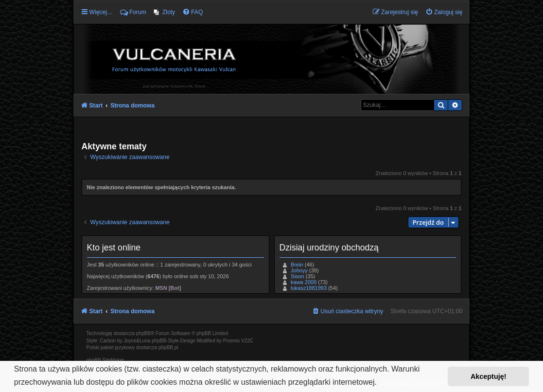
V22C (247, 341)
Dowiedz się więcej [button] (413, 382)
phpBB (143, 333)
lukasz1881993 (309, 288)
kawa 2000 (304, 282)
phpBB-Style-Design (174, 341)
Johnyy (299, 270)
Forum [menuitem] (133, 12)
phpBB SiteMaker (105, 360)
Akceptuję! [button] (489, 376)
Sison (298, 276)
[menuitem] (164, 12)
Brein (297, 265)
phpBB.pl (168, 347)
